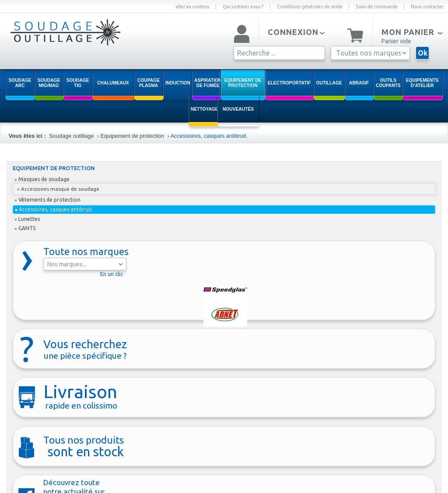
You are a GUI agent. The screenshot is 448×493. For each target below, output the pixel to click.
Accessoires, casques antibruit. (209, 136)
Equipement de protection (132, 136)
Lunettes (27, 219)
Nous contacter (427, 7)
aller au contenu (192, 7)
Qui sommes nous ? (243, 7)
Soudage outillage (71, 136)
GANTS (25, 228)
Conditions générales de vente (310, 7)
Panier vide (396, 41)
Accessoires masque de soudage (58, 189)
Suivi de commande (377, 7)
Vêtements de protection (48, 200)
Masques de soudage (42, 179)
